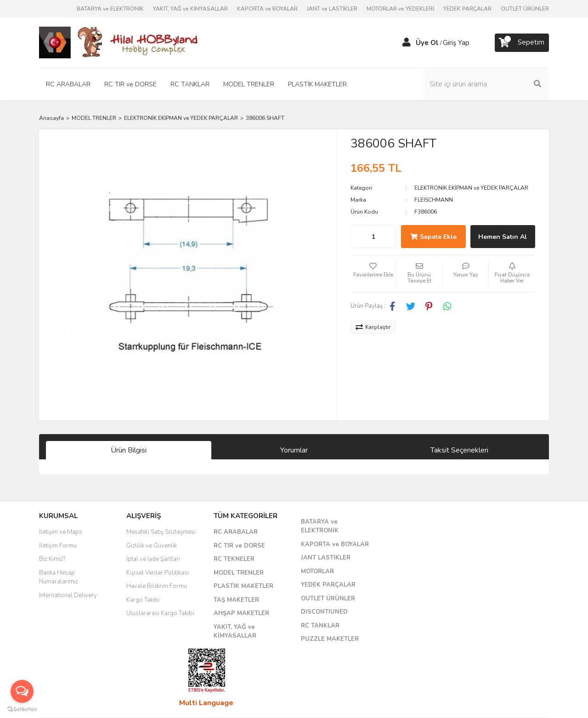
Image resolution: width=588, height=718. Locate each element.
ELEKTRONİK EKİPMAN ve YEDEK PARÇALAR (471, 188)
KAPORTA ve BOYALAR (267, 9)
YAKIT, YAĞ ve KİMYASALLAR (190, 9)
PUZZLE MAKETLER (330, 639)
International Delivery (68, 595)
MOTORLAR (317, 571)
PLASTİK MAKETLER (243, 586)
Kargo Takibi (143, 600)
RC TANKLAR (320, 626)
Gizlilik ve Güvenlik (152, 546)
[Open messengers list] (22, 691)
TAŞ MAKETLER (236, 600)
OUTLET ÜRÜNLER (525, 9)
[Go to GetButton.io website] (22, 709)
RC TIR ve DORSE (239, 546)
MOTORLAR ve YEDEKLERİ (400, 9)
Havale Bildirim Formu (157, 586)
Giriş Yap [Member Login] (456, 43)
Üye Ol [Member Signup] (427, 43)
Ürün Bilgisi (129, 450)
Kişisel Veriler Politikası (158, 573)
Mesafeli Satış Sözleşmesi (161, 532)
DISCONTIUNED (324, 612)
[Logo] (119, 42)
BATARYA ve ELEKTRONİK (110, 9)
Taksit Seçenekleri (459, 450)
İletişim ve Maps (61, 532)
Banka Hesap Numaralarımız (59, 577)
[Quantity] (373, 237)
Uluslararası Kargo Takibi (160, 613)
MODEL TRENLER (239, 573)
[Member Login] (407, 43)
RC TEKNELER (234, 559)
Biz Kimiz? (52, 559)
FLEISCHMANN (434, 200)
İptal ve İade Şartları (153, 559)
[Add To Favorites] (373, 274)
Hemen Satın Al (503, 237)
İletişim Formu (58, 546)
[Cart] (522, 43)
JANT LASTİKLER (326, 558)
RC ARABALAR (236, 532)
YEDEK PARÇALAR (467, 9)
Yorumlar (294, 450)
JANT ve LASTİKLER (332, 9)
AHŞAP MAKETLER (241, 613)
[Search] (487, 84)
